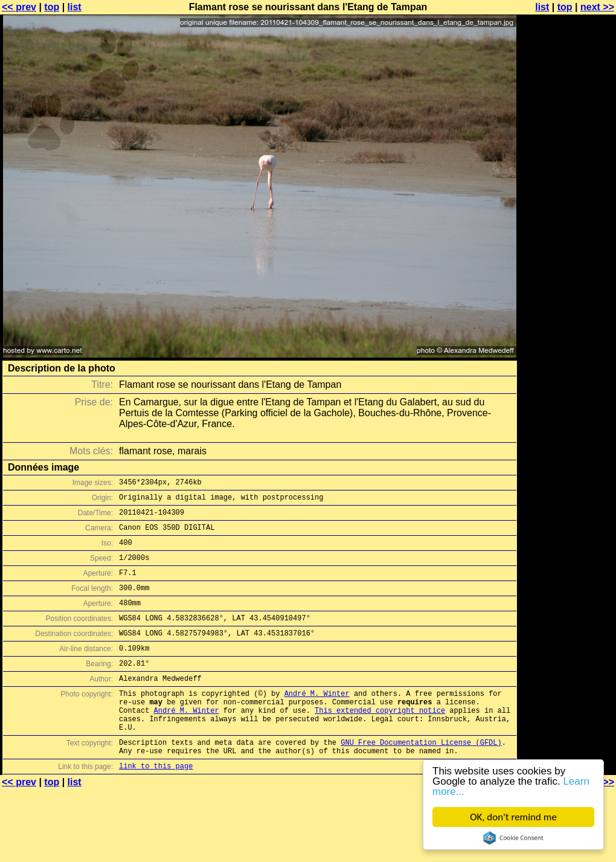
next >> (597, 7)
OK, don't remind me (513, 817)
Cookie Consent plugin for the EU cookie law (513, 838)
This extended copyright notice (380, 741)
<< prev (19, 7)
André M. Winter (317, 720)
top (52, 7)
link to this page (156, 806)
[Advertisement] (567, 156)
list (75, 7)
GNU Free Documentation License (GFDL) (421, 778)
